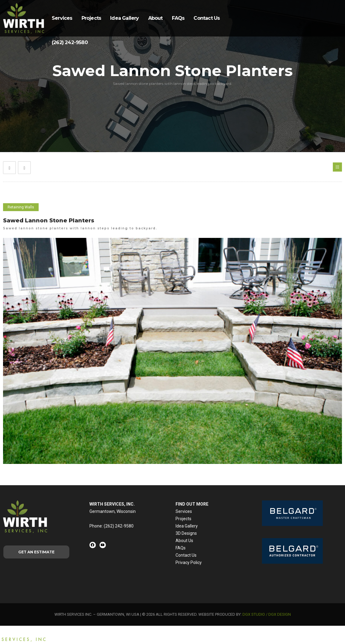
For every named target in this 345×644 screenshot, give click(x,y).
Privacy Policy (189, 562)
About (155, 18)
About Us (184, 541)
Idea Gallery (124, 18)
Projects (91, 18)
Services (62, 18)
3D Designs (186, 533)
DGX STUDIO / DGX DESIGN (267, 614)
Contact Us (207, 18)
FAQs (178, 18)
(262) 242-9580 (70, 42)
